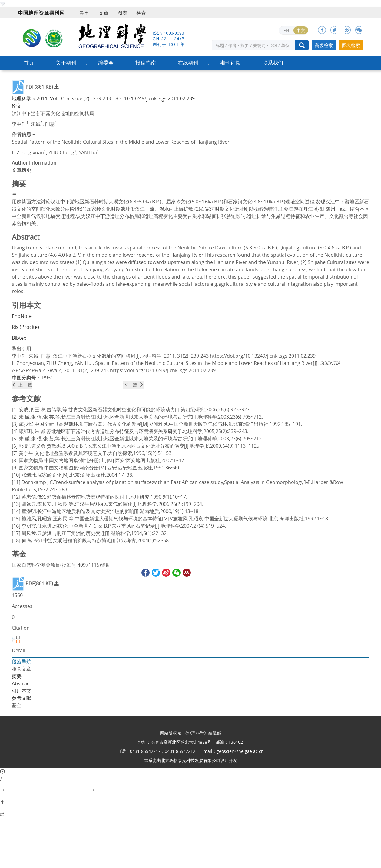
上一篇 (22, 385)
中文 (301, 30)
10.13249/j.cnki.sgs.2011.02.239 (159, 98)
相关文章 (22, 669)
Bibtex (19, 338)
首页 (29, 63)
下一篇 (133, 385)
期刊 (85, 13)
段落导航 (22, 662)
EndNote (22, 316)
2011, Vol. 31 (51, 98)
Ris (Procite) (25, 327)
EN (286, 30)
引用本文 (22, 691)
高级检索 (324, 45)
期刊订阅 (230, 63)
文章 (104, 13)
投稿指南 (146, 63)
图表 (122, 13)
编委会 (106, 63)
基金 (17, 705)
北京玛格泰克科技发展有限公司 (190, 760)
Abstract (22, 683)
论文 (17, 106)
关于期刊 (66, 63)
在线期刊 (188, 63)
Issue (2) (80, 98)
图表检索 (351, 45)
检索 (141, 13)
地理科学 (22, 98)
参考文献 (22, 698)
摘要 (17, 676)
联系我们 (273, 63)
